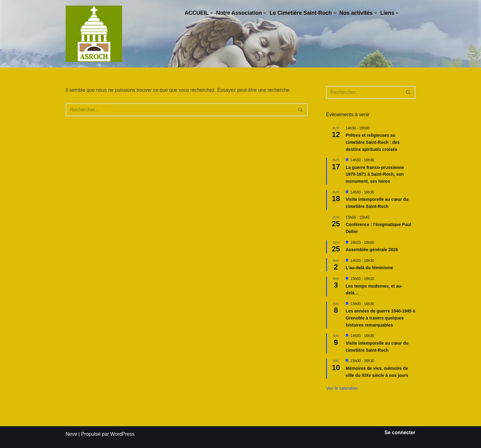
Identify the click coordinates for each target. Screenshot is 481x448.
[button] (211, 13)
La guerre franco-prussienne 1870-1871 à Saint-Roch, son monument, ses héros (375, 174)
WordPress (123, 434)
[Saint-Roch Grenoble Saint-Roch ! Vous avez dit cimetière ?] (94, 34)
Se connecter (400, 433)
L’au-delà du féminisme (369, 268)
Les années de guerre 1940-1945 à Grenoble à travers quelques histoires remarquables (380, 318)
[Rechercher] (180, 110)
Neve (71, 434)
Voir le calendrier (342, 388)
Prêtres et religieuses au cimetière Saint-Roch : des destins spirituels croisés (373, 142)
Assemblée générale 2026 (372, 250)
